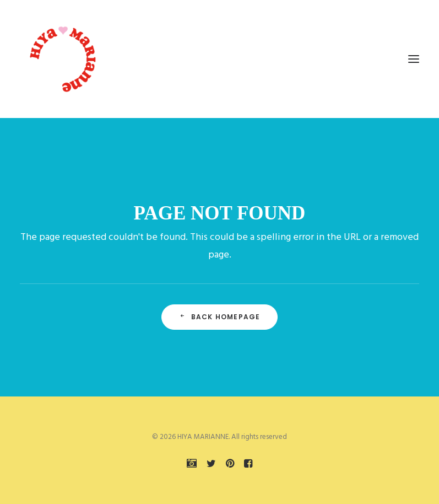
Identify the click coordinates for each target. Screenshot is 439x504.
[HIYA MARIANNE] (64, 59)
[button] (414, 59)
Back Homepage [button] (220, 317)
